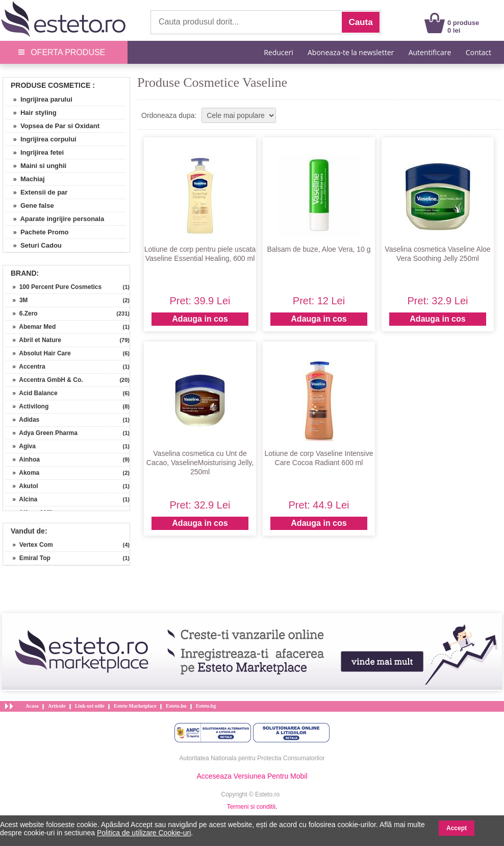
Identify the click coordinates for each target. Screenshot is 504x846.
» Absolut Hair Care (38, 353)
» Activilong (27, 406)
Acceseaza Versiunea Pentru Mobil (252, 776)
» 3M (17, 300)
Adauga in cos (200, 319)
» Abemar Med (31, 327)
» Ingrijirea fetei (35, 152)
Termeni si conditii (251, 807)
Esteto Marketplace (135, 706)
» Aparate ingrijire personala (55, 219)
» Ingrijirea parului (39, 99)
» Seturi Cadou (34, 245)
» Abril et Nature (33, 340)
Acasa (32, 706)
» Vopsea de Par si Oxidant (53, 126)
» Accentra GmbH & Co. (44, 380)
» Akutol (22, 486)
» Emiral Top (28, 558)
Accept (457, 828)
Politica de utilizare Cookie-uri (144, 833)
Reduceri (278, 52)
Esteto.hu (176, 706)
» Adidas (22, 420)
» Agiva (21, 446)
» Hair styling (31, 113)
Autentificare (430, 52)
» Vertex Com (29, 545)
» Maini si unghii (36, 166)
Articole (57, 706)
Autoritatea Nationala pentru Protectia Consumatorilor (252, 758)
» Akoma (22, 473)
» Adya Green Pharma (42, 433)
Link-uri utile (90, 706)
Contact (478, 52)
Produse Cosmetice (51, 85)
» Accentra (26, 367)
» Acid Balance (32, 393)
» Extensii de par (36, 192)
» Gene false (30, 206)
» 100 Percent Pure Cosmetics (54, 287)
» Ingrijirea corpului (41, 139)
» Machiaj (25, 179)
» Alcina (21, 499)
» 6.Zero (22, 313)
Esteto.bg (206, 706)
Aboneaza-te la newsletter (351, 52)
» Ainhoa (23, 460)
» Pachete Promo (37, 232)
